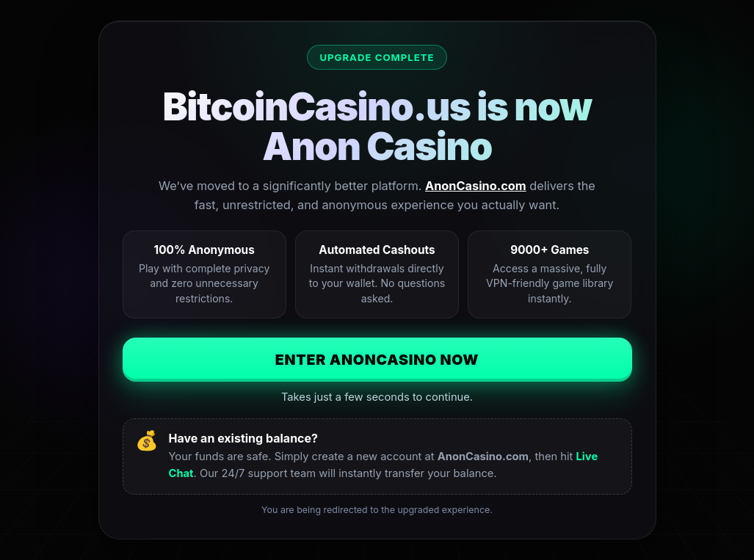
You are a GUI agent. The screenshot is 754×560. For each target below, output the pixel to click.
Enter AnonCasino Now (377, 360)
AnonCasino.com (476, 186)
